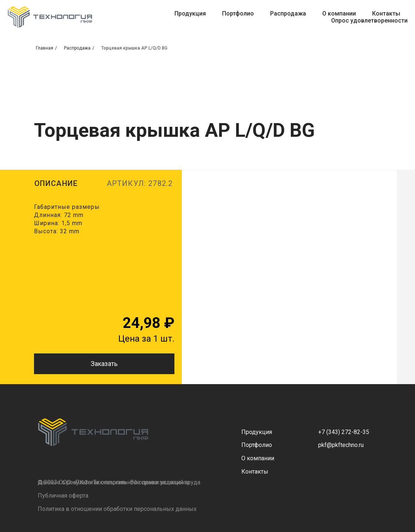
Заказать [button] (104, 364)
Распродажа (288, 13)
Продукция (190, 13)
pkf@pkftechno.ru (341, 445)
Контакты (386, 13)
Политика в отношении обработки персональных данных (117, 509)
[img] (93, 432)
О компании (339, 13)
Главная (45, 48)
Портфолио (238, 13)
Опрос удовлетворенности (369, 21)
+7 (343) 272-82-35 (344, 432)
